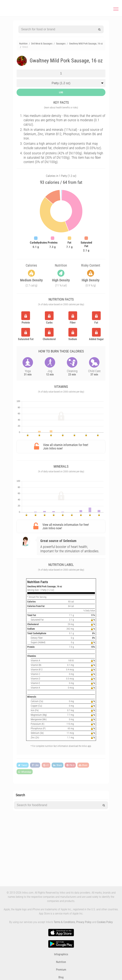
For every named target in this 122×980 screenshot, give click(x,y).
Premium (61, 970)
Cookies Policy (105, 922)
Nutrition (61, 962)
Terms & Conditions (64, 922)
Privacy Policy (84, 922)
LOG (61, 92)
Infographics (61, 954)
